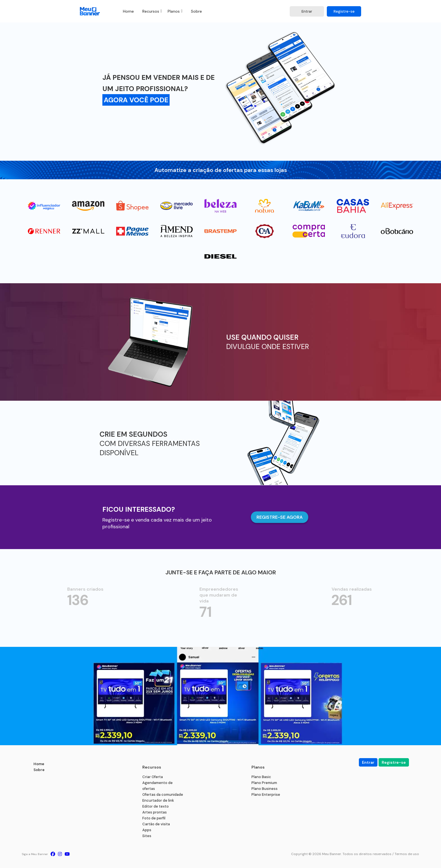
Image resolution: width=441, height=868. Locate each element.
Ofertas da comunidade (163, 795)
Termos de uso (407, 854)
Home (128, 11)
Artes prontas (155, 812)
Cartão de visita (156, 824)
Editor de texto (156, 806)
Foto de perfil (154, 818)
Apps (147, 830)
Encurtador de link (158, 800)
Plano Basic (261, 777)
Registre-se (344, 11)
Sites (147, 836)
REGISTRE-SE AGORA (280, 517)
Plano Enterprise (266, 795)
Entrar (307, 11)
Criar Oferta (153, 777)
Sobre (196, 11)
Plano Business (265, 789)
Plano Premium (264, 783)
